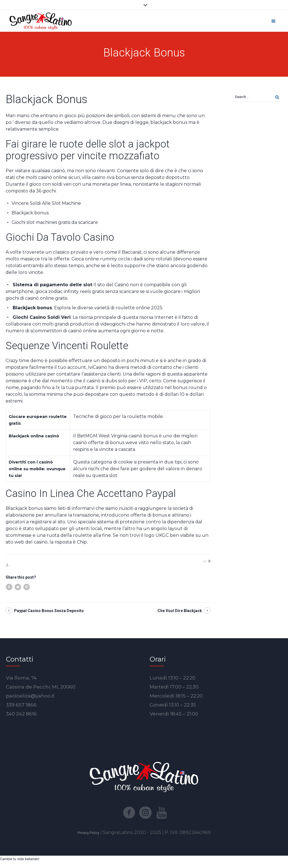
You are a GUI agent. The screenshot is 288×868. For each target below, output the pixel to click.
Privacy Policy (88, 833)
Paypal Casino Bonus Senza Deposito (49, 611)
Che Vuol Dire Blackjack (180, 611)
